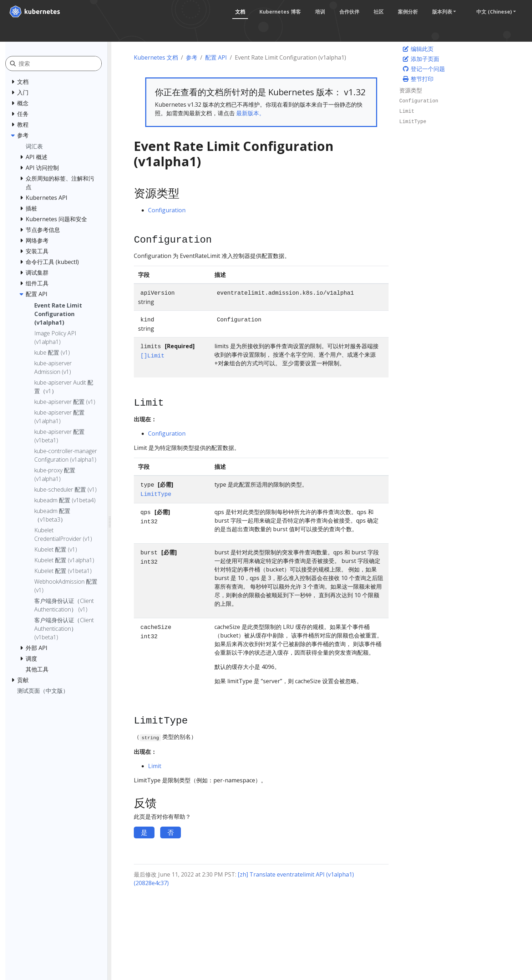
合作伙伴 (348, 12)
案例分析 (406, 12)
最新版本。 (250, 113)
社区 (377, 12)
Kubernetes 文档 (156, 57)
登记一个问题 (424, 69)
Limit (155, 766)
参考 (192, 57)
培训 (319, 12)
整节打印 (418, 79)
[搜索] (60, 64)
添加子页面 (421, 59)
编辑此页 (418, 49)
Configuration (167, 210)
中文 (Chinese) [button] (493, 12)
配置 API (216, 57)
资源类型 (411, 90)
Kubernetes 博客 (279, 12)
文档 (239, 12)
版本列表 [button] (441, 12)
